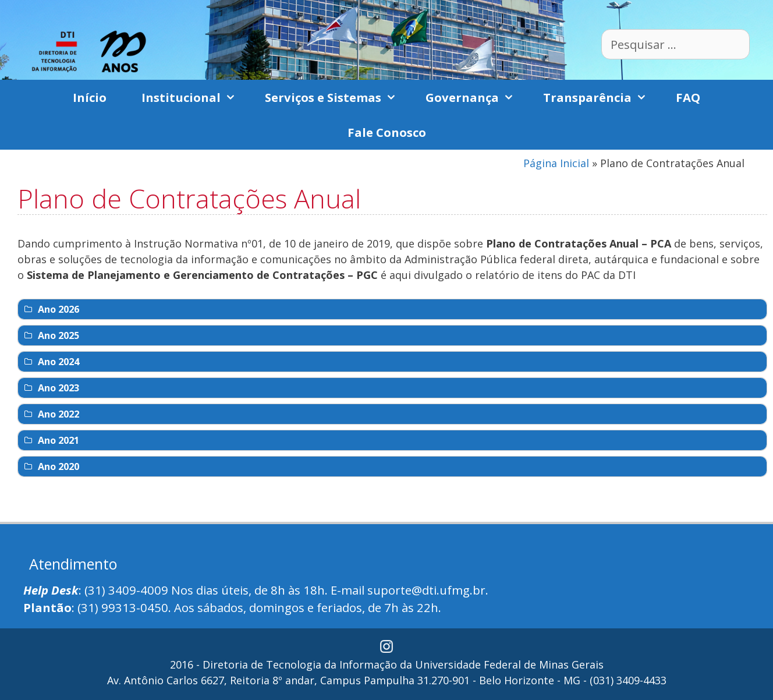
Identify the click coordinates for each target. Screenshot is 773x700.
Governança (476, 97)
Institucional (194, 97)
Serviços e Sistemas (336, 97)
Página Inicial (556, 163)
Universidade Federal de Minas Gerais (509, 664)
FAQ (688, 97)
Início (90, 97)
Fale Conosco (387, 132)
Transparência (601, 97)
